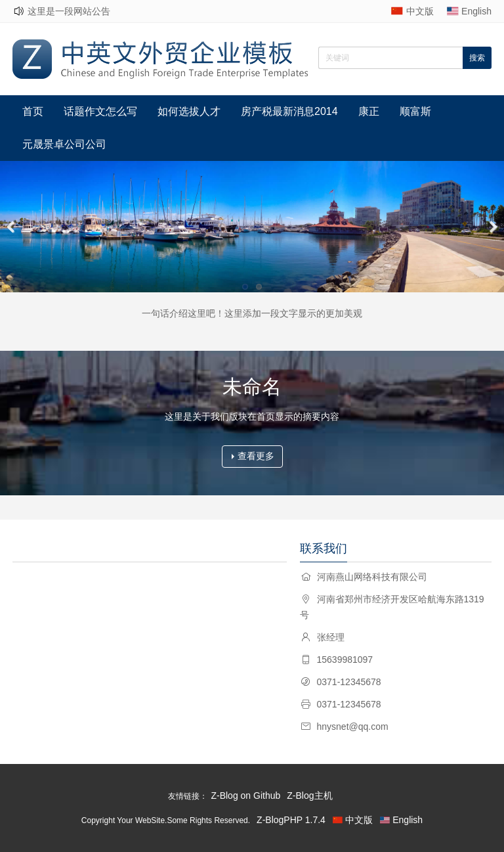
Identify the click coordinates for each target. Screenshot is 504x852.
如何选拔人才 (189, 111)
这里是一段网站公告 (69, 11)
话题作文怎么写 (100, 111)
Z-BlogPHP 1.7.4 (291, 820)
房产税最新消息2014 (289, 111)
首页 (33, 111)
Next (491, 227)
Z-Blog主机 (309, 796)
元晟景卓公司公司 (64, 144)
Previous (13, 227)
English (476, 11)
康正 (369, 111)
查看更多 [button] (253, 456)
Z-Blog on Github (245, 796)
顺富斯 (415, 111)
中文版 (420, 11)
